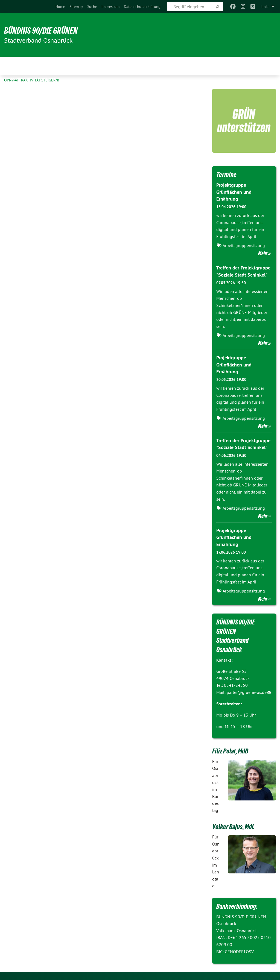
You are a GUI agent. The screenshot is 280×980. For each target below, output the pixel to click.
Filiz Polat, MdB (230, 751)
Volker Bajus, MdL (233, 827)
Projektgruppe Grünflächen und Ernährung (234, 192)
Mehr (263, 253)
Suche (92, 7)
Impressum (110, 7)
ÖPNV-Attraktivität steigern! (32, 80)
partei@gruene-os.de (247, 692)
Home (60, 7)
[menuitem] (60, 7)
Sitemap (76, 7)
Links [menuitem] (265, 7)
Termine (226, 175)
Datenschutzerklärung (142, 7)
